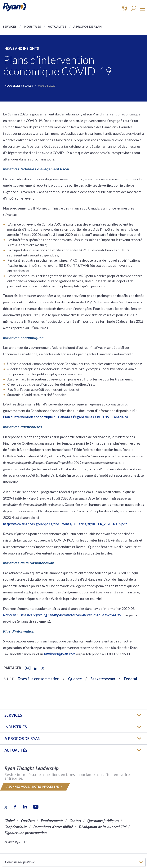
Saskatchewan (103, 679)
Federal (130, 679)
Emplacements (52, 821)
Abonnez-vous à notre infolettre (35, 787)
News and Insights (22, 48)
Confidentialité (16, 827)
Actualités (57, 26)
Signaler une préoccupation (26, 833)
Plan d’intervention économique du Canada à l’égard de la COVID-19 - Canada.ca (66, 417)
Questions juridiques (103, 821)
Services (10, 26)
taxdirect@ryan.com (60, 654)
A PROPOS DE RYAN (22, 738)
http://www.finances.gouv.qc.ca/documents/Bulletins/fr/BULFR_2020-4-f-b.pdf (65, 524)
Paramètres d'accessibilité (53, 827)
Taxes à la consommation (38, 679)
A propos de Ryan (87, 26)
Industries (32, 26)
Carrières (28, 821)
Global (10, 821)
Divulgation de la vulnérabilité (103, 827)
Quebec (75, 679)
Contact (75, 821)
